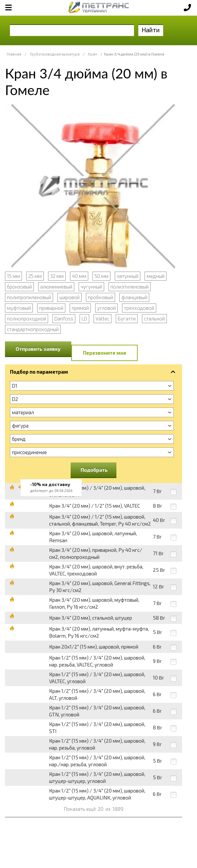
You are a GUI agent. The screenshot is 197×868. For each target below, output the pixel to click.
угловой (106, 308)
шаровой (69, 297)
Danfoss (64, 318)
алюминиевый (56, 287)
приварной (51, 308)
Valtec (102, 318)
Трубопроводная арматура (55, 54)
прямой (80, 308)
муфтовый (19, 308)
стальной (154, 318)
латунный (128, 276)
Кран (93, 54)
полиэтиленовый (130, 287)
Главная (14, 54)
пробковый (100, 297)
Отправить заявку (38, 349)
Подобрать (94, 470)
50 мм (101, 276)
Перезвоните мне (105, 353)
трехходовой (139, 308)
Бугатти (127, 318)
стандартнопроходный (33, 329)
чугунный (91, 287)
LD (84, 318)
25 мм (35, 276)
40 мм (79, 276)
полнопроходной (27, 318)
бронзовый (19, 287)
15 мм (13, 276)
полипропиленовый (29, 297)
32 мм (57, 276)
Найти (151, 30)
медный (156, 276)
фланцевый (134, 297)
